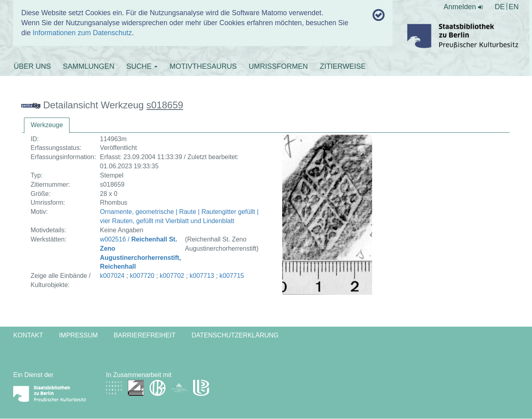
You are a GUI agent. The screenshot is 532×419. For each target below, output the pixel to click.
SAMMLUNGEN (89, 66)
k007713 (202, 276)
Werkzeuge (47, 125)
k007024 (112, 276)
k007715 (232, 276)
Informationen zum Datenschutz (82, 33)
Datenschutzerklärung (235, 335)
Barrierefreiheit (145, 335)
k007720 (142, 276)
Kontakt (28, 335)
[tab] (47, 125)
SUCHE (142, 66)
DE (500, 7)
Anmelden (463, 7)
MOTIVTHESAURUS (203, 66)
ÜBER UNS (32, 66)
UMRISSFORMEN (278, 66)
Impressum (79, 335)
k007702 (172, 276)
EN (514, 7)
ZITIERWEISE (343, 66)
